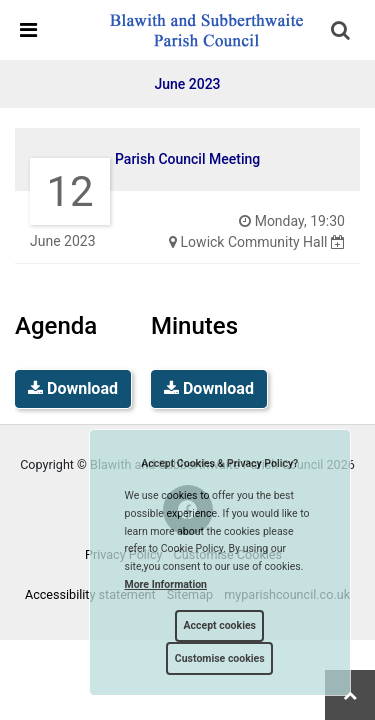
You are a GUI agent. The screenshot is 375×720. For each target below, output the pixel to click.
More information (166, 584)
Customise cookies (220, 658)
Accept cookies (219, 625)
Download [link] (73, 388)
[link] (206, 29)
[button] (342, 32)
